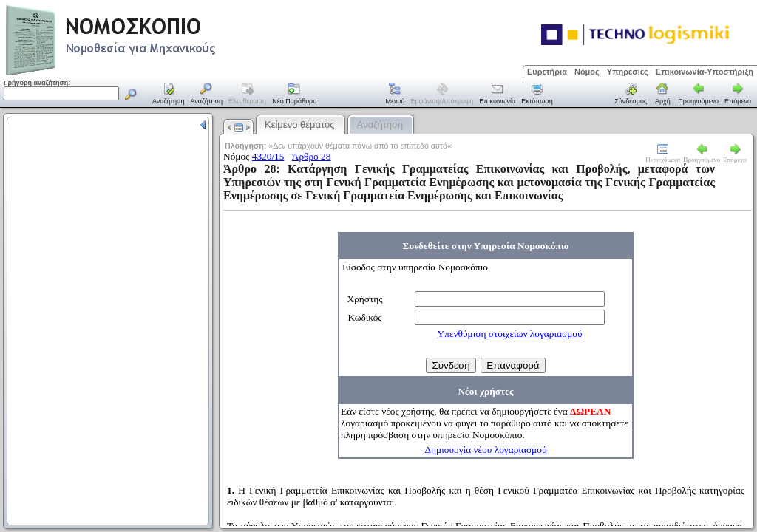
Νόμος (587, 72)
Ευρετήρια (547, 72)
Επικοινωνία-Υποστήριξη (705, 72)
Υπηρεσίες (628, 72)
